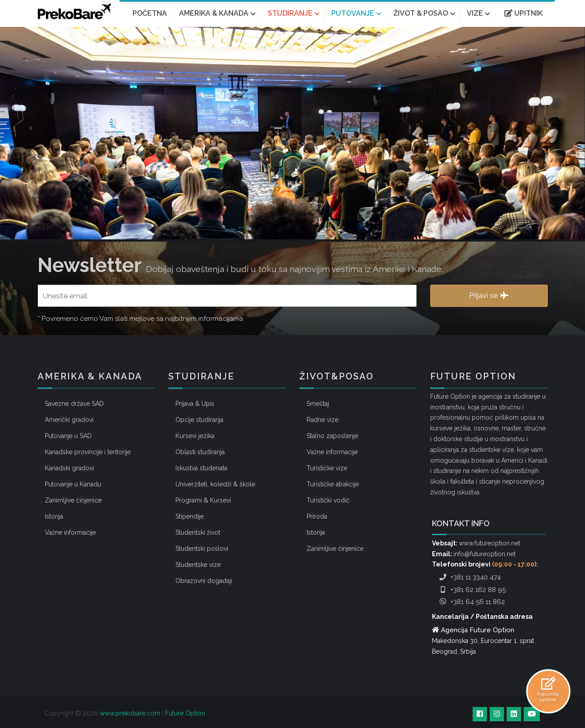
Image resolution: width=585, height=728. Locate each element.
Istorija (54, 516)
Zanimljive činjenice (73, 500)
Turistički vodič (328, 500)
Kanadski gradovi (69, 468)
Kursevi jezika (195, 436)
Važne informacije (70, 532)
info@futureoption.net (485, 554)
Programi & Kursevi (203, 500)
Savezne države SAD (74, 404)
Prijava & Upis (195, 404)
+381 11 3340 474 (469, 577)
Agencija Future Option (478, 630)
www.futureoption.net (489, 543)
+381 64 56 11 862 (471, 602)
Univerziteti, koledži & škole (215, 484)
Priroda (317, 516)
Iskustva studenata (201, 468)
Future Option (185, 713)
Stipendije (190, 516)
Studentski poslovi (202, 549)
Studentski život (198, 532)
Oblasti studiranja (200, 452)
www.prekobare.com (130, 713)
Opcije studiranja (199, 420)
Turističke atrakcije (333, 484)
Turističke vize (327, 468)
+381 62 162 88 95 (472, 590)
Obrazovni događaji (204, 581)
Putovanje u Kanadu (73, 484)
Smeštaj (318, 404)
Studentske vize (198, 565)
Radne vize (322, 420)
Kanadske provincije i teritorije (88, 452)
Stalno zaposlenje (332, 436)
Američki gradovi (69, 420)
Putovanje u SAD (68, 436)
